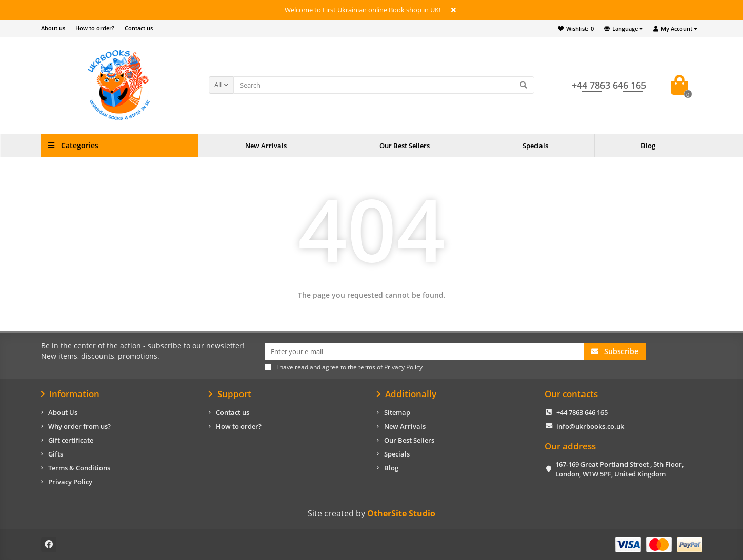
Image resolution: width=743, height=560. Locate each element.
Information (71, 394)
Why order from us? (79, 426)
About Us (63, 412)
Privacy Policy (70, 482)
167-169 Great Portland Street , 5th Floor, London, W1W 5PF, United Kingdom (619, 469)
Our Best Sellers (405, 146)
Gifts (56, 454)
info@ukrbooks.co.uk (590, 426)
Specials (535, 146)
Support (230, 394)
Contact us (139, 28)
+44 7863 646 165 (582, 412)
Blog (648, 146)
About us (53, 28)
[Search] (384, 85)
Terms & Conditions (79, 468)
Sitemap (397, 412)
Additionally (407, 394)
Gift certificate (71, 440)
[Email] (424, 351)
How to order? (95, 28)
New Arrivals (266, 146)
